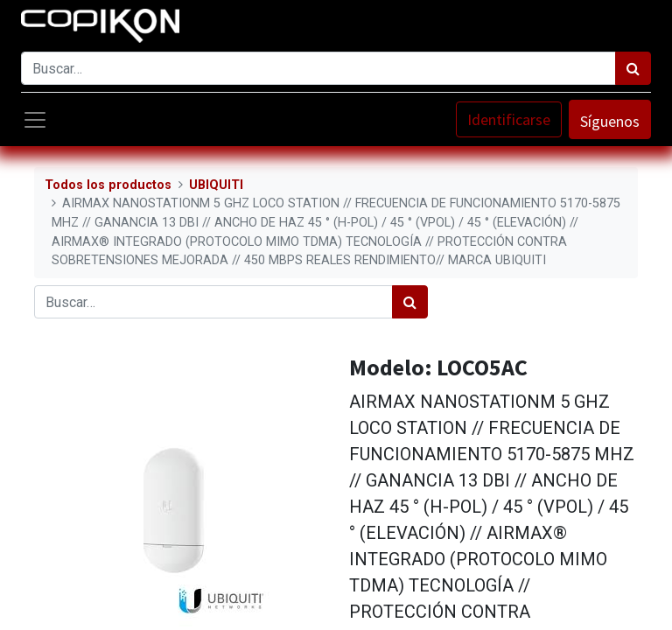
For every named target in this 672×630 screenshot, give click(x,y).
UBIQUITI (216, 185)
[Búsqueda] (633, 68)
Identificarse (509, 119)
